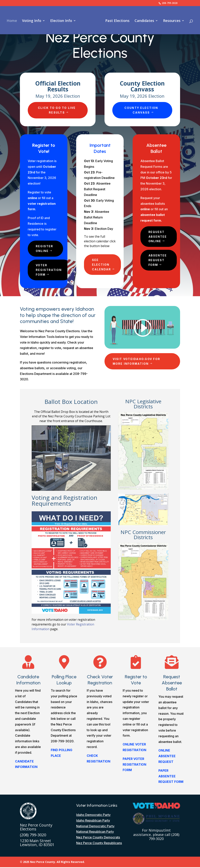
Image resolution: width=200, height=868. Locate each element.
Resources (170, 20)
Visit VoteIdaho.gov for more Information (137, 362)
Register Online (45, 249)
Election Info (62, 20)
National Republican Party (95, 832)
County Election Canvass (141, 110)
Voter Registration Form (49, 270)
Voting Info (33, 20)
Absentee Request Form (158, 261)
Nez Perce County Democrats (98, 838)
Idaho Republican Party (93, 821)
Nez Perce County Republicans (99, 844)
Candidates (143, 20)
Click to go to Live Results (57, 110)
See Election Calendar (102, 265)
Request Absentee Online (158, 237)
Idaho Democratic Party (93, 816)
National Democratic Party (95, 827)
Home (13, 20)
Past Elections (116, 20)
